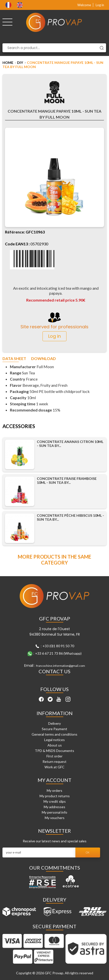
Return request (54, 761)
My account (54, 780)
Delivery (54, 723)
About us (55, 745)
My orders (54, 790)
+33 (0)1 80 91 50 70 (58, 646)
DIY (20, 63)
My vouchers (55, 818)
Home (8, 63)
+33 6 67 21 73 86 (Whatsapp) (58, 653)
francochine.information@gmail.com (61, 666)
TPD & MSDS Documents (54, 751)
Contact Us (54, 671)
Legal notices (54, 740)
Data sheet (14, 359)
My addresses (54, 807)
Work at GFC (54, 767)
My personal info (54, 812)
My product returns (55, 796)
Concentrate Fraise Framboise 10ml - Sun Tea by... (67, 481)
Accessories (19, 426)
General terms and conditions (54, 734)
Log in (100, 5)
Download (44, 359)
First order (54, 756)
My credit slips (55, 801)
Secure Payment (54, 729)
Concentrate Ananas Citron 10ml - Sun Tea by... (70, 444)
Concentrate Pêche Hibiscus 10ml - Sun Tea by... (70, 517)
